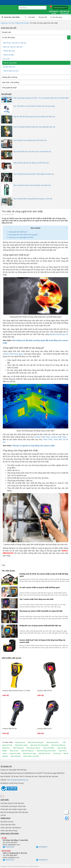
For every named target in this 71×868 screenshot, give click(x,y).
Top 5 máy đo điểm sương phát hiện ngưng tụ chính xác (33, 199)
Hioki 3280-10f (16, 756)
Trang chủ (4, 23)
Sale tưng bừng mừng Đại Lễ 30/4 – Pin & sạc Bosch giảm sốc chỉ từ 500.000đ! (41, 98)
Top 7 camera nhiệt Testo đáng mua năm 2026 (36, 599)
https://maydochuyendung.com (18, 780)
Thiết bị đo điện (9, 55)
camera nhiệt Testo (42, 437)
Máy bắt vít (6, 748)
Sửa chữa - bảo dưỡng (11, 82)
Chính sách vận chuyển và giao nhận (13, 809)
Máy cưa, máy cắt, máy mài (13, 47)
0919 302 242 (65, 12)
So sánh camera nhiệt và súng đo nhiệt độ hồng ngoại (40, 587)
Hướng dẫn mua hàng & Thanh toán (13, 806)
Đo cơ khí (6, 59)
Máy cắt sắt (14, 751)
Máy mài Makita (49, 748)
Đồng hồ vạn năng (30, 753)
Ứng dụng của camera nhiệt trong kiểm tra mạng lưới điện (41, 611)
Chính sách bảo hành (8, 825)
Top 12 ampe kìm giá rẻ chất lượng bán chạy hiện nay (32, 185)
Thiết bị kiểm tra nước (11, 71)
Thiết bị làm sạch (9, 51)
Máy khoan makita (21, 745)
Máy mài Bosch (18, 748)
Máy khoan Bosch (53, 742)
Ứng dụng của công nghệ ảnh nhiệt (21, 237)
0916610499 (9, 847)
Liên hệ (3, 815)
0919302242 (42, 860)
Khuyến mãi (6, 32)
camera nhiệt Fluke (59, 437)
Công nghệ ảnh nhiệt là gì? (18, 232)
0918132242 (9, 860)
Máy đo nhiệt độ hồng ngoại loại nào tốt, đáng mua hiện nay (34, 117)
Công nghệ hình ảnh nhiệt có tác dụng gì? (23, 235)
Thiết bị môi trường (22, 23)
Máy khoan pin (20, 742)
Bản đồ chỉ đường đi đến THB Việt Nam (14, 812)
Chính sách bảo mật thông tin (11, 828)
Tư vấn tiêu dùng (56, 17)
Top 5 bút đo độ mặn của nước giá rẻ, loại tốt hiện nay (32, 152)
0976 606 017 (54, 12)
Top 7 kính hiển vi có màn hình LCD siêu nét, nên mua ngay (34, 106)
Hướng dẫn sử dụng (10, 77)
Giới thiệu (32, 17)
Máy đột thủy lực (45, 753)
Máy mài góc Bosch (33, 748)
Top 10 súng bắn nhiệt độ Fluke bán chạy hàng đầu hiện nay (34, 127)
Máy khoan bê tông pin (36, 742)
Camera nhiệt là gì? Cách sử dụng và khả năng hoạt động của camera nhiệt (42, 641)
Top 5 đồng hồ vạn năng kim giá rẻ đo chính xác (30, 140)
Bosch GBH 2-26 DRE (31, 756)
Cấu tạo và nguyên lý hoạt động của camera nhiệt (33, 446)
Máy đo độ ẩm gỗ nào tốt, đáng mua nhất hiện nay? (31, 163)
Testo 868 (58, 440)
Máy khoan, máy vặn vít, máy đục (15, 43)
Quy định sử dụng (7, 822)
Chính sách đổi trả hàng (9, 831)
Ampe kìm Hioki (15, 753)
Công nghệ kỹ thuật (9, 88)
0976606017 (42, 847)
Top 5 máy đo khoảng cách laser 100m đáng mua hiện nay (34, 174)
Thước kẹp (57, 753)
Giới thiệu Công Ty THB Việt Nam (12, 803)
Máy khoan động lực (58, 745)
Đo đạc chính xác (9, 67)
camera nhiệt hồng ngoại (13, 354)
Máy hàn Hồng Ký (27, 751)
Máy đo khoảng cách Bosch (46, 751)
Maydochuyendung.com (59, 334)
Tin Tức (12, 23)
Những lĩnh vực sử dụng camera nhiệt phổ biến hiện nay (40, 626)
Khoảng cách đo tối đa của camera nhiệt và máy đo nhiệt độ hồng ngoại (44, 575)
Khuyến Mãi (43, 17)
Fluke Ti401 (48, 440)
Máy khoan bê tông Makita (39, 745)
